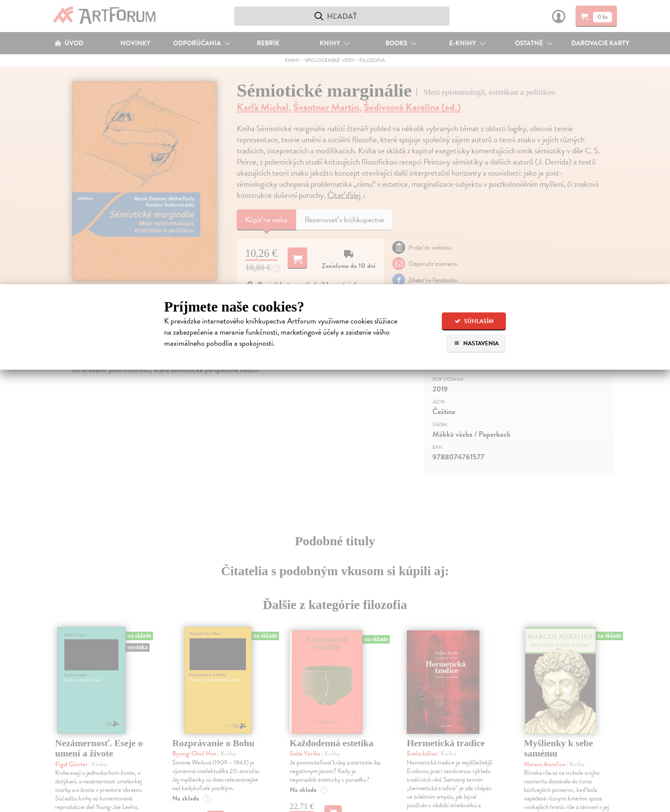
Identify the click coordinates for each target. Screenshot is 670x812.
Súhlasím (474, 321)
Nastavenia (476, 343)
